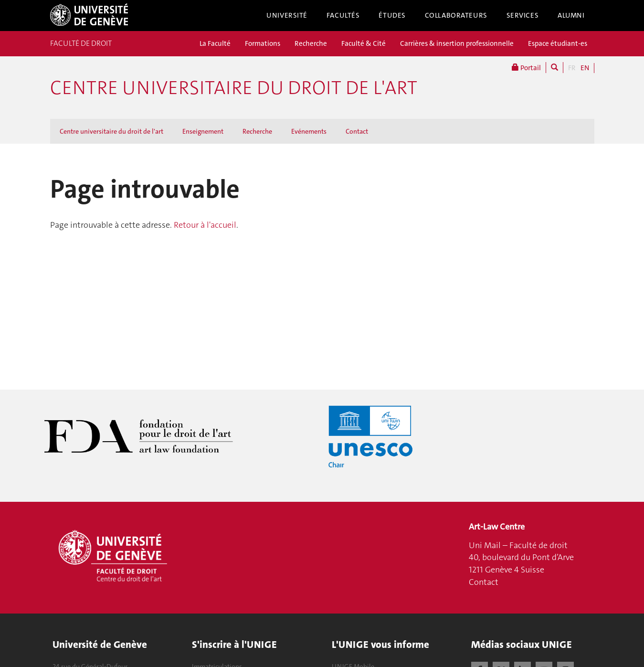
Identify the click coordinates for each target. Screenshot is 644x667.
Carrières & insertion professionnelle (457, 43)
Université (287, 15)
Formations (263, 43)
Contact (357, 131)
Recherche (311, 43)
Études (392, 15)
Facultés (343, 15)
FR (572, 68)
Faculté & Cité (364, 43)
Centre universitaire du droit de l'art (234, 88)
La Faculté (215, 43)
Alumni (571, 15)
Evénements (309, 131)
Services (523, 15)
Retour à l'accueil (205, 225)
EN (585, 68)
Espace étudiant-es (558, 43)
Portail (526, 68)
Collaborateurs (456, 15)
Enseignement (203, 131)
